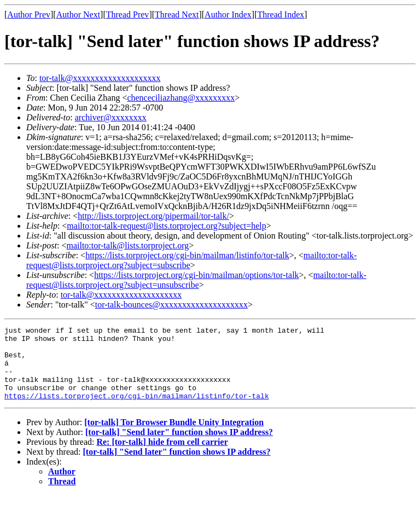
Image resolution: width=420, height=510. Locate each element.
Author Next (78, 15)
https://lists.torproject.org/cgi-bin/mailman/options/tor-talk (196, 275)
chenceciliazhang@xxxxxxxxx (181, 98)
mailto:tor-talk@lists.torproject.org (127, 245)
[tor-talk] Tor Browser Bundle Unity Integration (174, 437)
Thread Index (281, 15)
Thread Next (177, 15)
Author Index (228, 15)
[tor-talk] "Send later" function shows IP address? (179, 447)
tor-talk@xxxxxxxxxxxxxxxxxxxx (100, 78)
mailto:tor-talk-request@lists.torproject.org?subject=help (166, 226)
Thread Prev (128, 15)
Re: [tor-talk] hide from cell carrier (162, 457)
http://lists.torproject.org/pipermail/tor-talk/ (153, 216)
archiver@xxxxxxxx (111, 117)
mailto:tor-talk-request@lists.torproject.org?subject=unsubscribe (196, 280)
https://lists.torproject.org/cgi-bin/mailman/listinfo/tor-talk (187, 255)
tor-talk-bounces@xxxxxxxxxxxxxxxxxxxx (171, 305)
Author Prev (29, 15)
